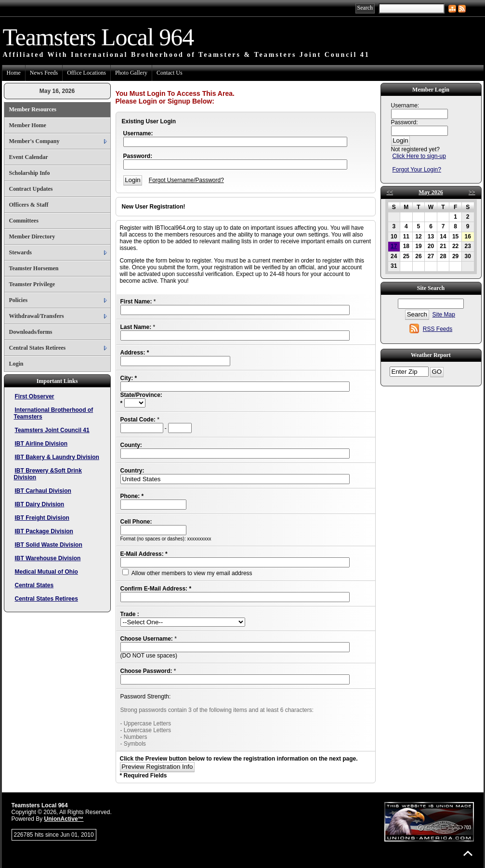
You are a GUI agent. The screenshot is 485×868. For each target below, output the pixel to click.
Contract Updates (31, 189)
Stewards (20, 252)
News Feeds (44, 73)
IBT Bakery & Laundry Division (57, 457)
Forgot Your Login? (417, 170)
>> (472, 192)
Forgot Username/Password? (186, 180)
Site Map (444, 315)
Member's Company (34, 141)
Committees (24, 221)
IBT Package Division (44, 531)
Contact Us (170, 73)
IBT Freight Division (42, 518)
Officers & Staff (29, 205)
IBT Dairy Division (40, 504)
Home (14, 73)
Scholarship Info (30, 173)
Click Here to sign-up (419, 156)
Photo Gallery (131, 73)
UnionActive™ (64, 819)
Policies (19, 300)
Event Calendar (29, 157)
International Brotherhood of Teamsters (54, 413)
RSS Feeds (438, 329)
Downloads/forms (31, 332)
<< (390, 192)
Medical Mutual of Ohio (46, 572)
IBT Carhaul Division (43, 491)
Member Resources (33, 109)
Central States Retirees (38, 348)
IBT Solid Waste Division (49, 545)
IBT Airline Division (41, 444)
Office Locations (86, 73)
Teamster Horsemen (34, 268)
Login (16, 364)
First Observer (35, 396)
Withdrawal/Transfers (37, 316)
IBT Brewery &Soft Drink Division (48, 474)
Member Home (28, 125)
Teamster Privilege (32, 284)
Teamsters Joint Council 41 (52, 430)
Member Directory (32, 237)
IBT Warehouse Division (48, 558)
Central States (34, 585)
